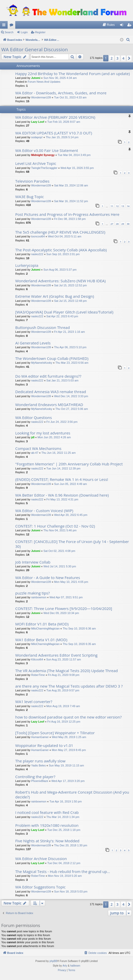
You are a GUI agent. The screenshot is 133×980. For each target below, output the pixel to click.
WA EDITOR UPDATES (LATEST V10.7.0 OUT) (54, 133)
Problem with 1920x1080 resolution (47, 825)
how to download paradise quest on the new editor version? (68, 717)
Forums (12, 26)
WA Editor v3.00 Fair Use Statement (47, 150)
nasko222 (37, 254)
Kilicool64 (37, 659)
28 (117, 224)
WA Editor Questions (34, 417)
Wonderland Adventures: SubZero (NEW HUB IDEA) (60, 281)
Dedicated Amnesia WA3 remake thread (51, 392)
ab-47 (35, 453)
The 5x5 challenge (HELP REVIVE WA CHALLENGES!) (60, 232)
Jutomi (36, 78)
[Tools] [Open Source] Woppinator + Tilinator (55, 733)
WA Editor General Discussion (35, 49)
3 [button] (117, 58)
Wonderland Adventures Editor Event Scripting (56, 655)
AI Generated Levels (33, 343)
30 (128, 224)
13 (123, 206)
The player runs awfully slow (40, 761)
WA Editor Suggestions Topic (40, 887)
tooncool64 (38, 236)
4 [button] (123, 58)
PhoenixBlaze (40, 781)
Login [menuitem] (123, 26)
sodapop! (37, 137)
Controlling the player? (35, 777)
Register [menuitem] (130, 26)
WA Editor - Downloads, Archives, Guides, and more (61, 93)
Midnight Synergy (43, 155)
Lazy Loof (38, 122)
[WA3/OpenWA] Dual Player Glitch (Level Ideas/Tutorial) (64, 312)
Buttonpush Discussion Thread (42, 327)
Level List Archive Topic (36, 163)
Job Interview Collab (33, 562)
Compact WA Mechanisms (38, 448)
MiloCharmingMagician (45, 628)
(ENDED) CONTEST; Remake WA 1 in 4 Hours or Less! (62, 479)
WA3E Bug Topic (30, 197)
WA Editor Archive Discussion (41, 859)
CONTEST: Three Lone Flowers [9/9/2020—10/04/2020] (64, 608)
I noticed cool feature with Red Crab (47, 812)
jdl (33, 437)
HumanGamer (40, 737)
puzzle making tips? (33, 593)
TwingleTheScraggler (44, 168)
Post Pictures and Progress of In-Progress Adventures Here (67, 214)
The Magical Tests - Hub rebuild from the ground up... (63, 871)
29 (123, 224)
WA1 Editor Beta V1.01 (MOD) (41, 640)
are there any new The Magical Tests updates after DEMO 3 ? (69, 686)
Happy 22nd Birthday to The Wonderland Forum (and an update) (72, 74)
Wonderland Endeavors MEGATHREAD (49, 405)
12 (117, 206)
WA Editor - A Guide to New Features (48, 577)
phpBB (53, 961)
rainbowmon (39, 597)
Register (40, 32)
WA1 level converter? (34, 702)
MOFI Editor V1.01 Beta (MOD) (42, 624)
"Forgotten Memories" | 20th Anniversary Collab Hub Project (69, 464)
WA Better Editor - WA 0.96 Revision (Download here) (62, 495)
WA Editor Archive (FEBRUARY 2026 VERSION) (55, 117)
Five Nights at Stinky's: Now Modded (47, 841)
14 (128, 206)
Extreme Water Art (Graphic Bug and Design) (55, 296)
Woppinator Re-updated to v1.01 (44, 745)
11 (112, 206)
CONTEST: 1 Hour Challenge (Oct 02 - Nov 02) (55, 526)
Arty (65, 966)
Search (9, 32)
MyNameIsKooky (42, 363)
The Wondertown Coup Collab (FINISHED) (52, 358)
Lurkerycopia (27, 265)
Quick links (5, 26)
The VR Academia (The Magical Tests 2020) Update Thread (66, 671)
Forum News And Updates (44, 82)
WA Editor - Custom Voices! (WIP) (44, 511)
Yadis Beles (38, 765)
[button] (129, 58)
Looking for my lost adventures (43, 433)
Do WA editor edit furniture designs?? (48, 376)
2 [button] (112, 58)
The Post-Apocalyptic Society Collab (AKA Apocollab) (61, 250)
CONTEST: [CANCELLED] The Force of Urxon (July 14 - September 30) (72, 544)
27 (112, 224)
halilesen (75, 966)
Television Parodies (32, 181)
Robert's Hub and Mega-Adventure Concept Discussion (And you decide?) (72, 794)
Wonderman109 (41, 97)
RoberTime (38, 675)
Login (24, 32)
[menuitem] (108, 25)
